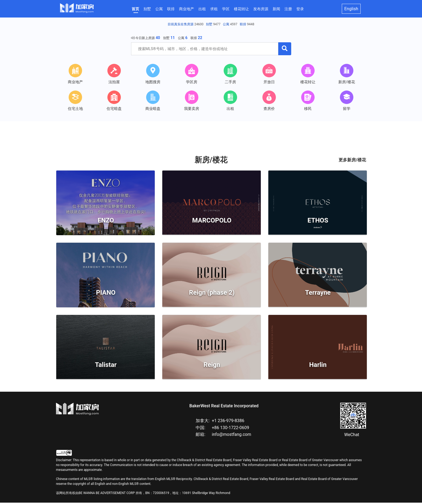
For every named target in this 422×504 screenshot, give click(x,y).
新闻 (276, 9)
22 (200, 38)
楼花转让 (241, 9)
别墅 (147, 9)
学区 (226, 9)
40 (158, 38)
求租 (214, 9)
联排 (171, 9)
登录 (300, 9)
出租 (202, 9)
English (351, 9)
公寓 (159, 9)
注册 (288, 9)
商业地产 (187, 9)
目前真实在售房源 (181, 24)
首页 (135, 9)
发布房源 (261, 9)
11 (173, 38)
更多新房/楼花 (352, 161)
